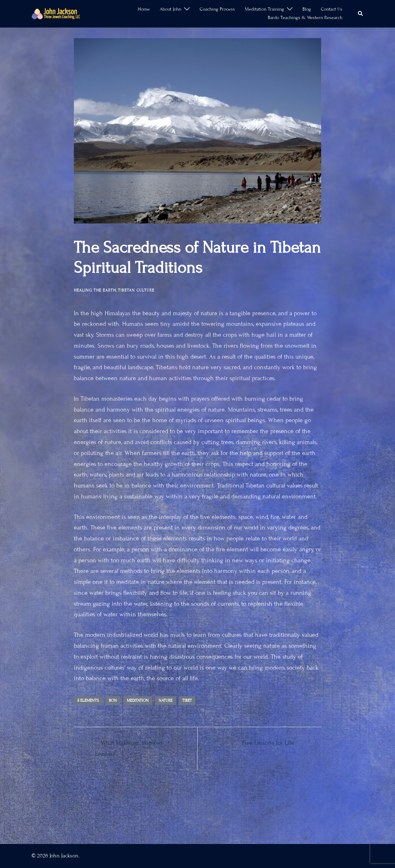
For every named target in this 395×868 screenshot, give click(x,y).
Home (144, 9)
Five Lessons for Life (268, 743)
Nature (166, 700)
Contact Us (332, 9)
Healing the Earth (95, 290)
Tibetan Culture (136, 290)
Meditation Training (264, 9)
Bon (113, 700)
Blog (307, 9)
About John (170, 9)
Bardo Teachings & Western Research (305, 18)
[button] (361, 14)
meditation (138, 700)
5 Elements (88, 700)
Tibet (187, 700)
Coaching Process (217, 9)
